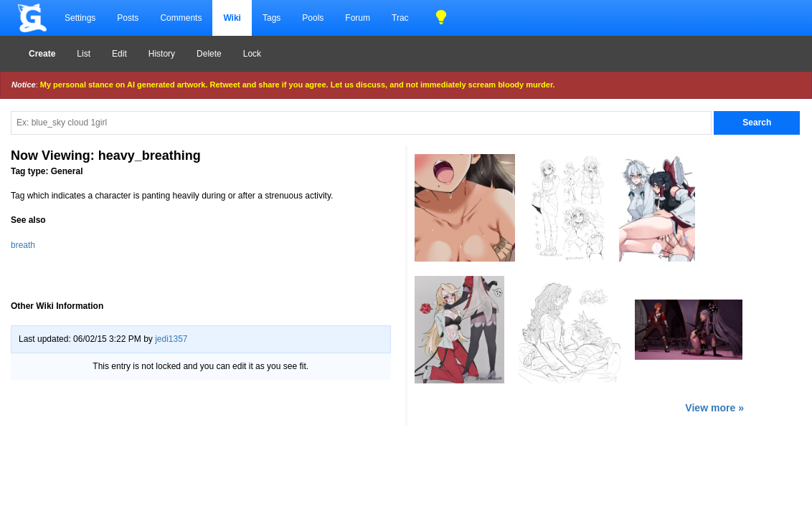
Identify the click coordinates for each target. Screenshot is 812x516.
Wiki (232, 18)
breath (23, 245)
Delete (209, 54)
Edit (119, 54)
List (84, 54)
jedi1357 (171, 339)
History (162, 54)
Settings (80, 18)
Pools (313, 18)
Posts (128, 18)
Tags (272, 18)
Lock (252, 54)
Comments (181, 18)
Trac (400, 18)
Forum (358, 18)
